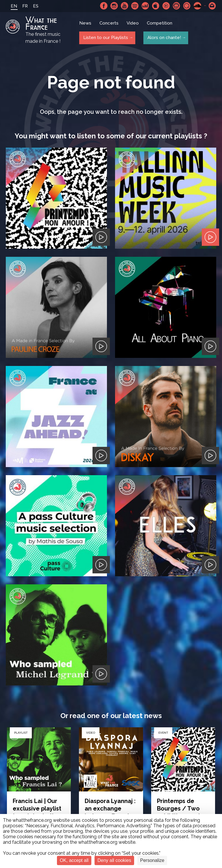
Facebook (104, 6)
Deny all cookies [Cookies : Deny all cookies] (114, 860)
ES (34, 6)
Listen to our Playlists (105, 38)
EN (12, 6)
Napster (177, 6)
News (86, 25)
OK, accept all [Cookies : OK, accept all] (74, 860)
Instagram (114, 6)
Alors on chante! (163, 38)
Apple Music (156, 6)
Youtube (125, 6)
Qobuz (187, 6)
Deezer (145, 6)
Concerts (109, 25)
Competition (160, 25)
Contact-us (212, 6)
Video (133, 25)
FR (23, 6)
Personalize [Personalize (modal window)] (152, 860)
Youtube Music (166, 6)
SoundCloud (197, 6)
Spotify (135, 6)
